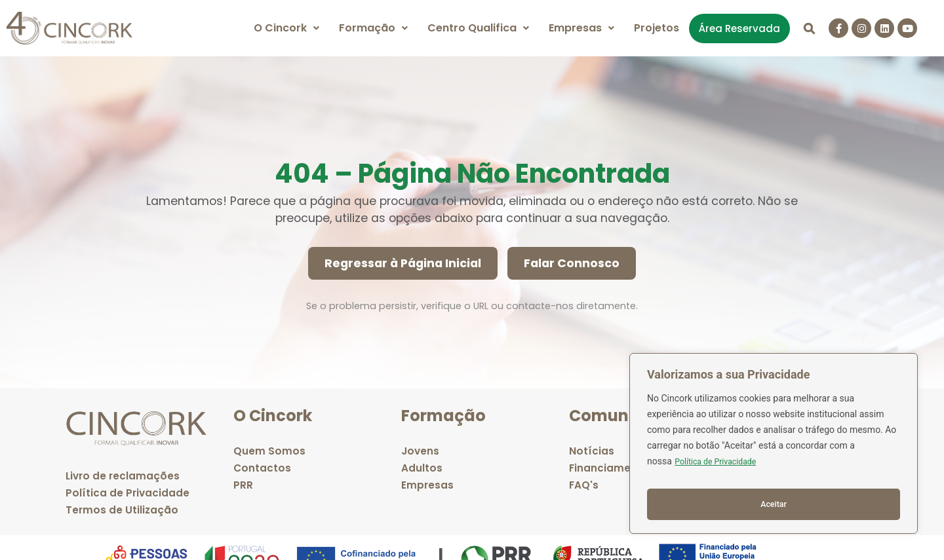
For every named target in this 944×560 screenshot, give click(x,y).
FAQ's (584, 485)
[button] (286, 28)
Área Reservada (739, 28)
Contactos (263, 468)
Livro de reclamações (124, 476)
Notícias (592, 451)
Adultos (422, 468)
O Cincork (286, 28)
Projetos (657, 28)
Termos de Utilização (123, 510)
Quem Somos (269, 451)
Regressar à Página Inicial (403, 263)
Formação (373, 28)
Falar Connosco (572, 263)
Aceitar (774, 504)
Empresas (581, 28)
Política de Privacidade (721, 470)
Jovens (421, 451)
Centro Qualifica (478, 28)
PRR (243, 485)
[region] (774, 448)
